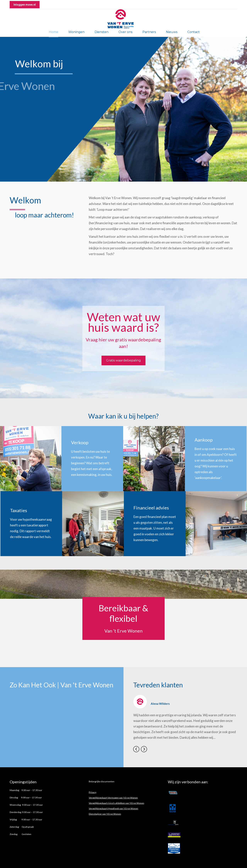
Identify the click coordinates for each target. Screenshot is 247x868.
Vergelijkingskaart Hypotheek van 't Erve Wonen (113, 808)
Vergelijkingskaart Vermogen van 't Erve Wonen (113, 798)
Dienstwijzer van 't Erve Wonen (105, 814)
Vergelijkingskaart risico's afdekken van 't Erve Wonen (116, 803)
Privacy (93, 792)
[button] (136, 749)
